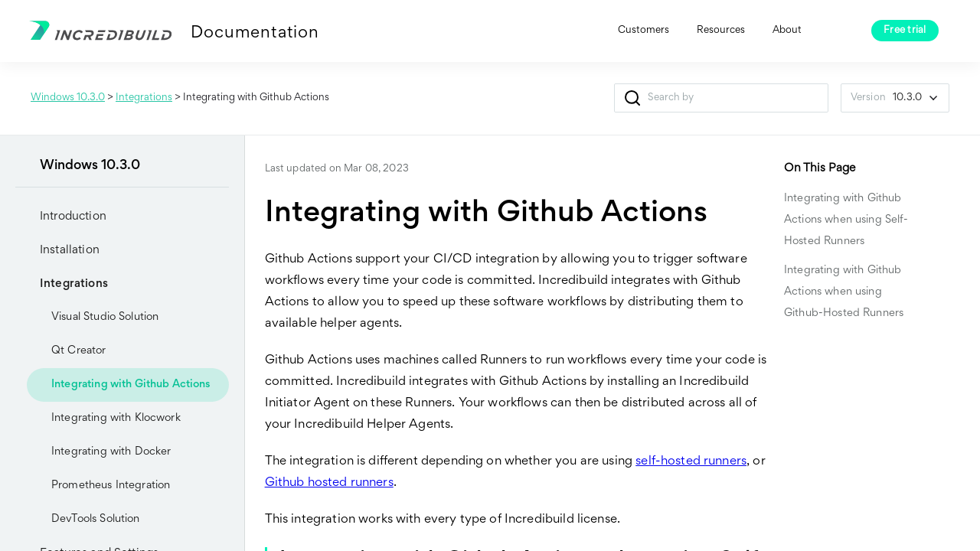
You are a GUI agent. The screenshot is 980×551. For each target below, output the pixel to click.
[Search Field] (721, 98)
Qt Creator (79, 351)
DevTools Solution (83, 520)
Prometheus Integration (111, 486)
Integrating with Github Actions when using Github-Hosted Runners (844, 292)
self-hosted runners (691, 462)
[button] (633, 98)
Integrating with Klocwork (116, 418)
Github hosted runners (329, 483)
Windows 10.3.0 (68, 98)
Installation (57, 250)
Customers (644, 31)
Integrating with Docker (111, 452)
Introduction (61, 217)
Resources (721, 31)
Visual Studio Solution (93, 318)
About (787, 31)
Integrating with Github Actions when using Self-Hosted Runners (846, 220)
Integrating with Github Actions (131, 385)
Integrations (144, 98)
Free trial (905, 31)
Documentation (255, 34)
